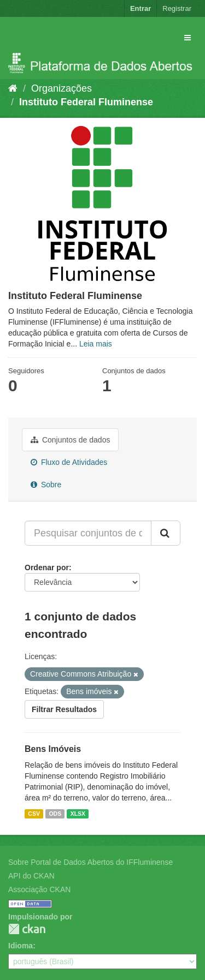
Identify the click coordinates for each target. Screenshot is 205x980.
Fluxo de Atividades (69, 462)
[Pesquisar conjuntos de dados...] (88, 533)
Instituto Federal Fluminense (86, 102)
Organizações (61, 88)
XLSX (78, 814)
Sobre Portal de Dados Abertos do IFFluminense (90, 862)
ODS (55, 814)
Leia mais (96, 344)
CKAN (27, 929)
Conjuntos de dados (70, 440)
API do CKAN (31, 876)
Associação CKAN (39, 889)
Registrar (177, 8)
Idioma (20, 946)
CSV (34, 814)
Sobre (46, 485)
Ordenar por (47, 567)
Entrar (140, 8)
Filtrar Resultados (64, 709)
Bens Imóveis (53, 749)
